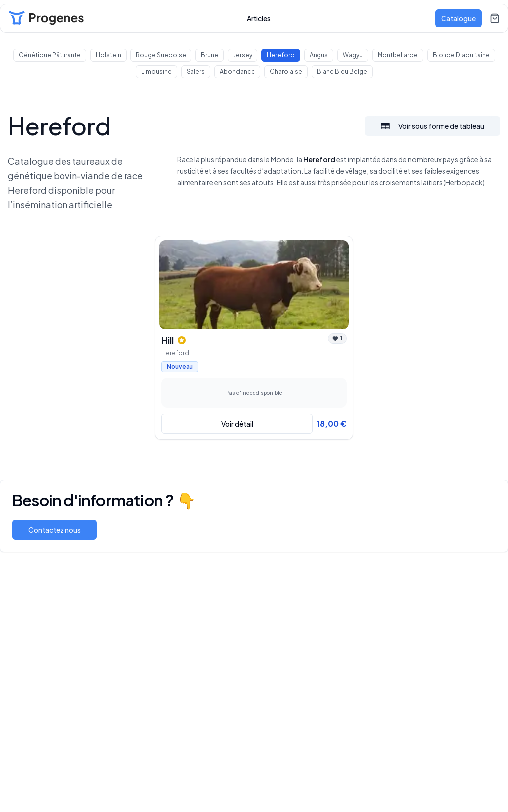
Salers (196, 72)
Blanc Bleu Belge (342, 72)
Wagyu (353, 55)
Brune (210, 55)
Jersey (243, 55)
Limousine (157, 72)
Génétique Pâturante (50, 55)
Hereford (281, 55)
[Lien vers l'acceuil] (46, 18)
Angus (319, 55)
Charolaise (286, 72)
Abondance (237, 72)
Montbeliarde (398, 55)
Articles (259, 18)
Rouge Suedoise (161, 55)
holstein (108, 55)
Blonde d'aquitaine (461, 55)
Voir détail (237, 424)
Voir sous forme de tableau (432, 126)
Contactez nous (55, 530)
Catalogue (458, 18)
